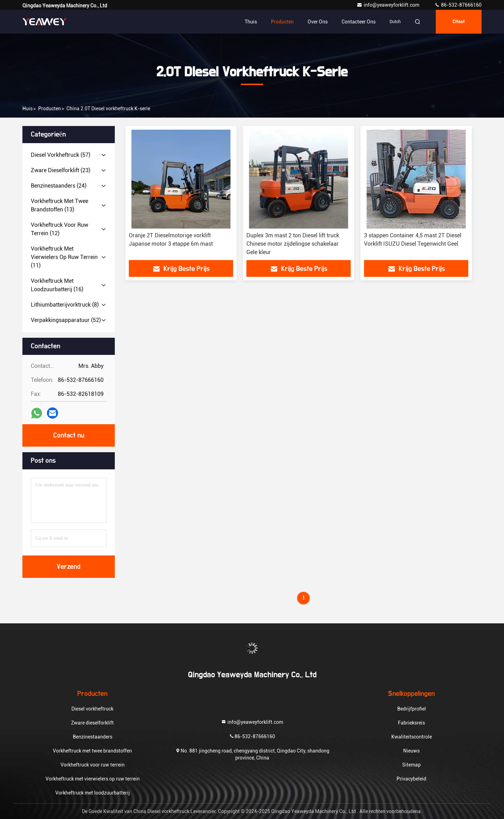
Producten (282, 22)
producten (50, 108)
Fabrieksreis (411, 723)
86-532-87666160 (458, 5)
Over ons (318, 22)
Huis (27, 108)
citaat (459, 22)
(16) (57, 285)
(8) (65, 305)
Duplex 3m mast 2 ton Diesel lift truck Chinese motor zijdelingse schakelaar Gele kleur (293, 244)
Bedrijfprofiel (412, 709)
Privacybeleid (411, 779)
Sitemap (411, 765)
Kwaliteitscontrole (412, 737)
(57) (61, 155)
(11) (64, 257)
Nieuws (411, 751)
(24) (59, 186)
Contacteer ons (359, 22)
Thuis (251, 22)
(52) (66, 320)
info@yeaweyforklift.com (388, 5)
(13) (59, 205)
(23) (61, 170)
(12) (59, 229)
